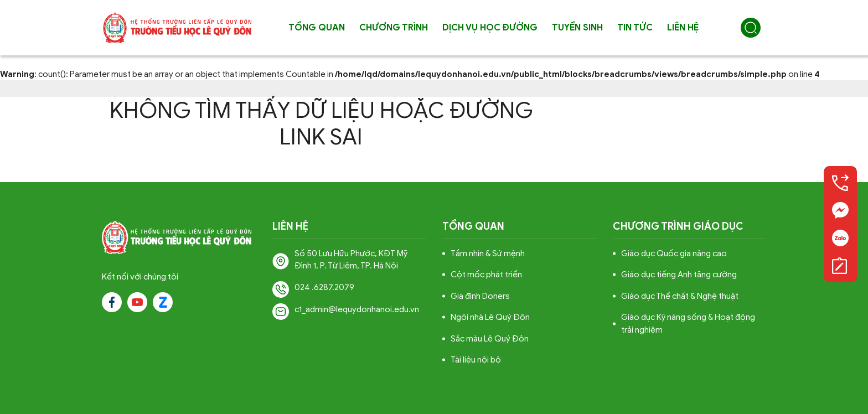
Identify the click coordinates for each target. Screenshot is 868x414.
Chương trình (394, 28)
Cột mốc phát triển (486, 275)
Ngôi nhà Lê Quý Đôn (490, 317)
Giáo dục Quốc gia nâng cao (674, 253)
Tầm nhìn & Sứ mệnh (488, 253)
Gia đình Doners (480, 296)
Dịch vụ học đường (490, 28)
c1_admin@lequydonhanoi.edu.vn (357, 309)
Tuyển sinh (577, 28)
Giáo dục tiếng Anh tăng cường (679, 275)
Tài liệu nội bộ (476, 360)
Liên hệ (683, 28)
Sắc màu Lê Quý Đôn (490, 339)
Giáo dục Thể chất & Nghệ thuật (680, 296)
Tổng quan (317, 28)
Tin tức (635, 28)
